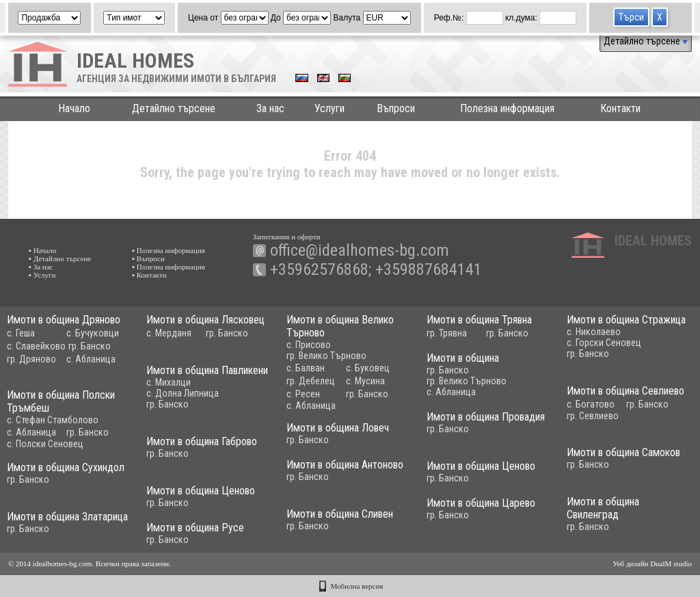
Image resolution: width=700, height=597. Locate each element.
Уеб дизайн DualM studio (652, 563)
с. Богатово (591, 404)
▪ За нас (41, 267)
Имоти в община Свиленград (603, 508)
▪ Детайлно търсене (60, 258)
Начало (74, 108)
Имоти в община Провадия (486, 417)
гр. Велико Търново (326, 356)
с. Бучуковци (93, 333)
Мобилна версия (357, 586)
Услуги (329, 108)
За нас (270, 108)
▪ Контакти (149, 275)
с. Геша (21, 333)
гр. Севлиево (593, 416)
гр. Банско (90, 346)
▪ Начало (43, 250)
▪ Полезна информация (169, 250)
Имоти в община (463, 358)
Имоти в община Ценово (481, 466)
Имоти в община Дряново (64, 320)
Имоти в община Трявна (479, 320)
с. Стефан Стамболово (53, 420)
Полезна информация (507, 108)
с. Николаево (594, 332)
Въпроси (396, 108)
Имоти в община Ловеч (338, 428)
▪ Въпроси (148, 258)
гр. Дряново (31, 359)
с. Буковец (368, 368)
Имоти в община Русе (195, 528)
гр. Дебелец (311, 381)
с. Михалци (169, 382)
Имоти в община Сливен (340, 514)
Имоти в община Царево (481, 503)
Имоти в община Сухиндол (66, 467)
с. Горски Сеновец (604, 343)
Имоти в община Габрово (202, 441)
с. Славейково (36, 346)
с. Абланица (91, 359)
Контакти (620, 108)
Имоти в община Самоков (623, 452)
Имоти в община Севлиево (625, 391)
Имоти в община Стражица (626, 320)
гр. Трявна (447, 333)
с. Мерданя (169, 333)
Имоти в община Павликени (207, 370)
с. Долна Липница (183, 393)
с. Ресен (303, 394)
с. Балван (306, 368)
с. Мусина (365, 381)
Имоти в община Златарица (67, 517)
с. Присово (309, 345)
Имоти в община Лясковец (205, 320)
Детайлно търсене (646, 41)
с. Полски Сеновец (45, 444)
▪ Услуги (42, 275)
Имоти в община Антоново (345, 465)
